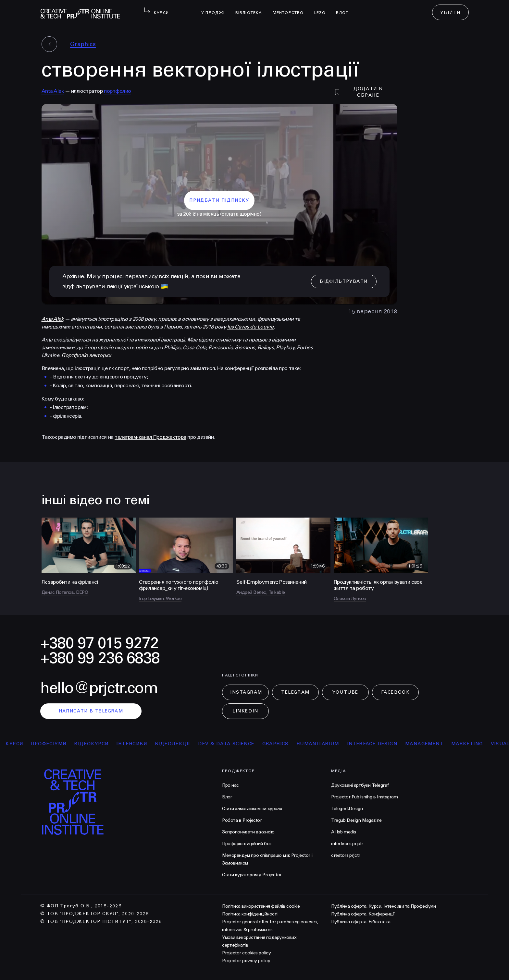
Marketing (471, 744)
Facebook (395, 692)
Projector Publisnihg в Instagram (365, 797)
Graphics (83, 44)
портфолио (118, 91)
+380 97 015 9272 (99, 643)
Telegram (295, 692)
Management (428, 744)
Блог (345, 8)
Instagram (246, 692)
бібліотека (251, 8)
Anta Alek (53, 91)
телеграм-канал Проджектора (150, 437)
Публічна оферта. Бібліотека (361, 922)
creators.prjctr (346, 855)
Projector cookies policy (246, 953)
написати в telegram (91, 711)
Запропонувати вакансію (248, 832)
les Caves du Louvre (250, 327)
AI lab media (344, 832)
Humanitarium (321, 744)
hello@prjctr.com (99, 688)
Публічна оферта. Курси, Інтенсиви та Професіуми (383, 906)
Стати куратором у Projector (252, 875)
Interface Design (375, 744)
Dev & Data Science (230, 744)
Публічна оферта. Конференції (363, 914)
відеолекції (176, 744)
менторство (291, 8)
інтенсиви (135, 744)
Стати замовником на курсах (252, 809)
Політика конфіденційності (250, 914)
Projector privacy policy (246, 961)
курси (18, 744)
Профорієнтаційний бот (247, 844)
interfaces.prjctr (347, 844)
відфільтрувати (344, 281)
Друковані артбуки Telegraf (360, 785)
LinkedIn (245, 711)
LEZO (323, 8)
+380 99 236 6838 (100, 658)
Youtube (345, 692)
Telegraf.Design (347, 809)
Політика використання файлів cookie (261, 906)
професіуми (52, 744)
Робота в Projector (242, 820)
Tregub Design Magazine (356, 820)
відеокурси (95, 744)
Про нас (230, 785)
